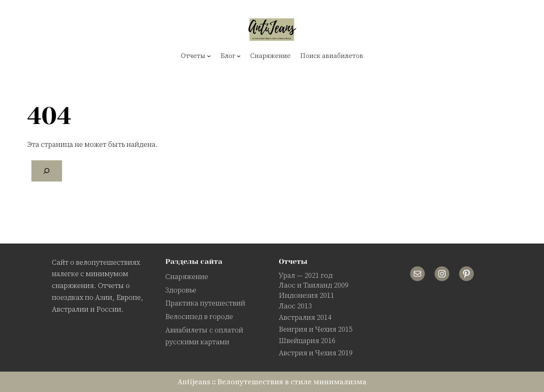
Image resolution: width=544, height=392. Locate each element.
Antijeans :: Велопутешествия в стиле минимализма (272, 382)
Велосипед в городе (199, 316)
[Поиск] (47, 171)
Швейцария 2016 (307, 340)
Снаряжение (187, 276)
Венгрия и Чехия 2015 (316, 329)
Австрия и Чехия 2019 (316, 353)
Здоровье (181, 290)
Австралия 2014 (305, 317)
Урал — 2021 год (306, 275)
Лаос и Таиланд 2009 (314, 285)
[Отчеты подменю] (209, 56)
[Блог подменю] (239, 56)
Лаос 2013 (295, 306)
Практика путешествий (205, 303)
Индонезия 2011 (306, 295)
